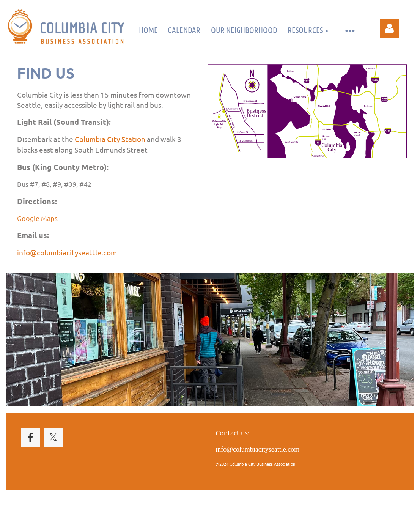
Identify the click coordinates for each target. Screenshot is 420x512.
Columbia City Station (110, 139)
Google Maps (37, 218)
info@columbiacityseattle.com (67, 252)
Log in (390, 28)
